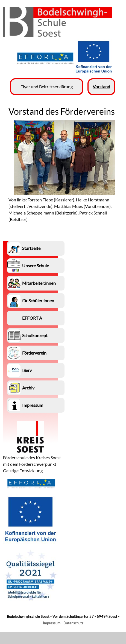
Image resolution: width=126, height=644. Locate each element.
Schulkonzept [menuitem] (35, 335)
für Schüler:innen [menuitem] (38, 300)
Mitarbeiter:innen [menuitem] (39, 283)
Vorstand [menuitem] (101, 87)
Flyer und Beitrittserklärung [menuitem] (47, 87)
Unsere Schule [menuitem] (36, 266)
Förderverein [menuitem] (34, 353)
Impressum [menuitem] (33, 405)
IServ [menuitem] (27, 370)
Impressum (52, 623)
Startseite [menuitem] (31, 248)
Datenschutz (73, 623)
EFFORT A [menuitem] (32, 318)
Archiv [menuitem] (28, 388)
